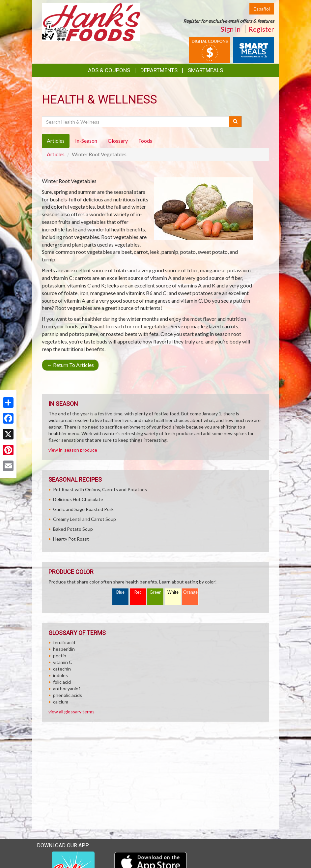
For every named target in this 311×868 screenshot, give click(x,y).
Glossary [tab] (118, 141)
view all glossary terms (71, 712)
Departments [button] (159, 70)
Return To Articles (70, 365)
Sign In (231, 29)
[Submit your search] (235, 122)
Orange (190, 592)
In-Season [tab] (86, 141)
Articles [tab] (56, 141)
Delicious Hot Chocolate (78, 499)
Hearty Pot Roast (71, 539)
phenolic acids (68, 695)
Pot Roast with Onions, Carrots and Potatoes (100, 489)
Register (261, 29)
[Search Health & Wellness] (136, 122)
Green (155, 592)
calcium (61, 702)
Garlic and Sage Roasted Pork (83, 509)
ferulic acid (64, 642)
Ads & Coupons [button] (109, 70)
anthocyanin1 (67, 688)
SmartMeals (205, 70)
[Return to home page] (91, 22)
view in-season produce (73, 450)
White (173, 592)
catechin (62, 669)
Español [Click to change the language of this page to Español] (262, 9)
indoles (60, 675)
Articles (56, 154)
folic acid (62, 682)
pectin (60, 656)
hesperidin (64, 649)
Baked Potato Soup (73, 529)
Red (138, 592)
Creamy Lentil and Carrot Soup (85, 519)
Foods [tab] (145, 141)
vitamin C (63, 662)
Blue (120, 592)
